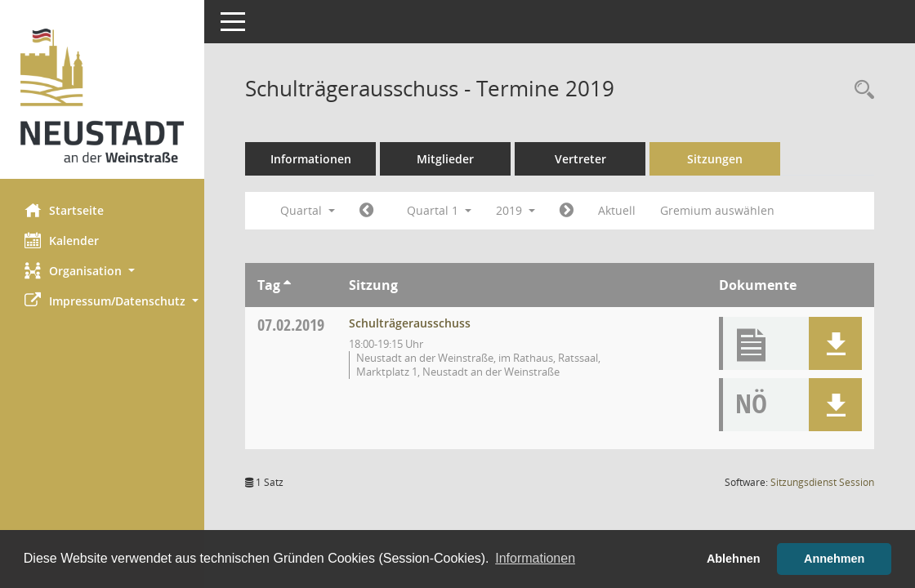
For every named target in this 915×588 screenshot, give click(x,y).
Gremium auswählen (717, 210)
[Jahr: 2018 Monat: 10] (366, 211)
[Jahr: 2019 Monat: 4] (567, 211)
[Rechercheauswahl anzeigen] (860, 90)
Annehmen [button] (834, 559)
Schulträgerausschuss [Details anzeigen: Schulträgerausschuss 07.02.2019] (410, 323)
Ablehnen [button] (734, 559)
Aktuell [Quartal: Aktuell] (617, 210)
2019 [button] (516, 210)
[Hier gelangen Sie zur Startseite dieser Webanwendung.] (102, 96)
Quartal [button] (308, 210)
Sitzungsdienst (822, 482)
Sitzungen (715, 159)
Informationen (311, 159)
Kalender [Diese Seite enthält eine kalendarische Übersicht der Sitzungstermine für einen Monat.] (62, 240)
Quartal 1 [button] (439, 210)
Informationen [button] (535, 558)
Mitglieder (445, 159)
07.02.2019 (291, 325)
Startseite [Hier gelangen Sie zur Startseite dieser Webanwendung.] (64, 210)
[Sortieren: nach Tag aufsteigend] (287, 285)
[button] (102, 271)
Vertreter (580, 159)
